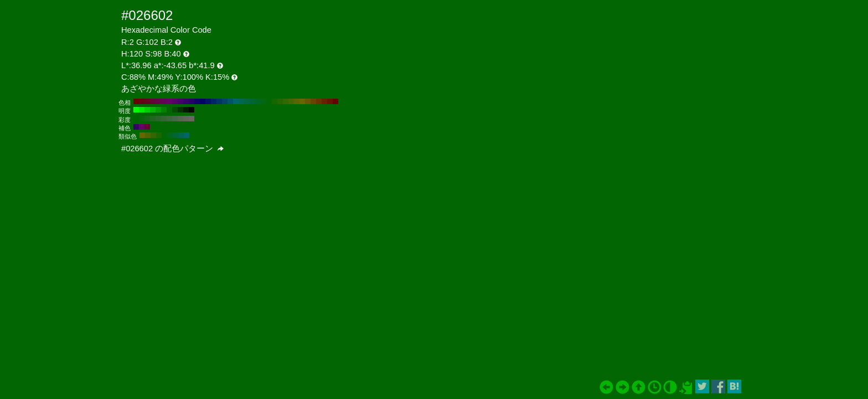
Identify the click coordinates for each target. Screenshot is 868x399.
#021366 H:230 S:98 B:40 (208, 101)
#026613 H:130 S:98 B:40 (263, 101)
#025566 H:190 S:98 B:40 (230, 101)
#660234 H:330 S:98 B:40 (153, 101)
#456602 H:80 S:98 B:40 (291, 101)
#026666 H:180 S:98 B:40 (236, 101)
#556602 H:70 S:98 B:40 (297, 101)
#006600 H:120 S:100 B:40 (136, 119)
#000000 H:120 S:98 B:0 (192, 110)
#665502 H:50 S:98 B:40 (308, 101)
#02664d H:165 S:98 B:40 (181, 135)
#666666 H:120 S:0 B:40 (192, 119)
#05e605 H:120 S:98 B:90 (142, 110)
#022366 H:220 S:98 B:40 (214, 101)
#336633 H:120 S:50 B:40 (164, 119)
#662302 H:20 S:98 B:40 (324, 101)
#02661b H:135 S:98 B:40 (170, 135)
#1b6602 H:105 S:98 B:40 (159, 135)
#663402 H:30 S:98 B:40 (319, 101)
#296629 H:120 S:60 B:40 (158, 119)
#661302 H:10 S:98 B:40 (330, 101)
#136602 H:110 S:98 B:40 (275, 101)
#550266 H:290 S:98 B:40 (175, 101)
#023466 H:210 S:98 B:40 (219, 101)
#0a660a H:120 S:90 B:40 (142, 119)
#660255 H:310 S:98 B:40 (164, 101)
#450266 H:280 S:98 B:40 (180, 101)
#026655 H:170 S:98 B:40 (241, 101)
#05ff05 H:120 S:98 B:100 (136, 110)
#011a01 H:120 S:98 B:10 (186, 110)
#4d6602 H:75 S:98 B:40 (148, 135)
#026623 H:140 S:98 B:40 (258, 101)
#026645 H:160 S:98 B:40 (247, 101)
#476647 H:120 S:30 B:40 (175, 119)
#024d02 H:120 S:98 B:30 (175, 110)
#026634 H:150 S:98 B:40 (252, 101)
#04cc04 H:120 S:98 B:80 (147, 110)
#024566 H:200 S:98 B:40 (225, 101)
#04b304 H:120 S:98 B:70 (153, 110)
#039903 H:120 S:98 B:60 (158, 110)
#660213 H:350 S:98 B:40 (142, 101)
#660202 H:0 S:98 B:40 (335, 101)
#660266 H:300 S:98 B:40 (169, 101)
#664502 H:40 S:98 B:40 (313, 101)
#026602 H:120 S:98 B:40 (269, 101)
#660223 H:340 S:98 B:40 (147, 101)
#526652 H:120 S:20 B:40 (180, 119)
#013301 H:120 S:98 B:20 (180, 110)
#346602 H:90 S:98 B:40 (286, 101)
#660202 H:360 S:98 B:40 (136, 101)
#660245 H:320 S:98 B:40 (158, 101)
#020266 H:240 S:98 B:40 (203, 101)
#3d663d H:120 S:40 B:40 (169, 119)
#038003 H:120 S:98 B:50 (164, 110)
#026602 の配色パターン (172, 149)
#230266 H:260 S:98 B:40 (192, 101)
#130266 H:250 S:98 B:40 (197, 101)
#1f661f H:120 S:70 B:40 (153, 119)
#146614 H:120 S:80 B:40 (147, 119)
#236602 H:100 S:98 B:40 (280, 101)
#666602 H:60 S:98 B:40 (302, 101)
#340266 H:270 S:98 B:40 (186, 101)
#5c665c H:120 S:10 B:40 (186, 119)
